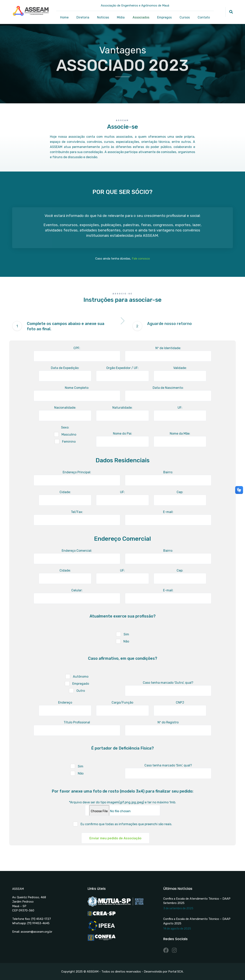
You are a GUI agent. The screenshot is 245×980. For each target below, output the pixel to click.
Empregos (164, 17)
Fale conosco (141, 259)
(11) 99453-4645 (38, 923)
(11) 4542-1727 (41, 919)
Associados (141, 17)
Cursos (185, 17)
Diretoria (83, 17)
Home (64, 17)
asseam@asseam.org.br (36, 932)
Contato (204, 17)
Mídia (121, 17)
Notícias (103, 17)
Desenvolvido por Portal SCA (163, 972)
